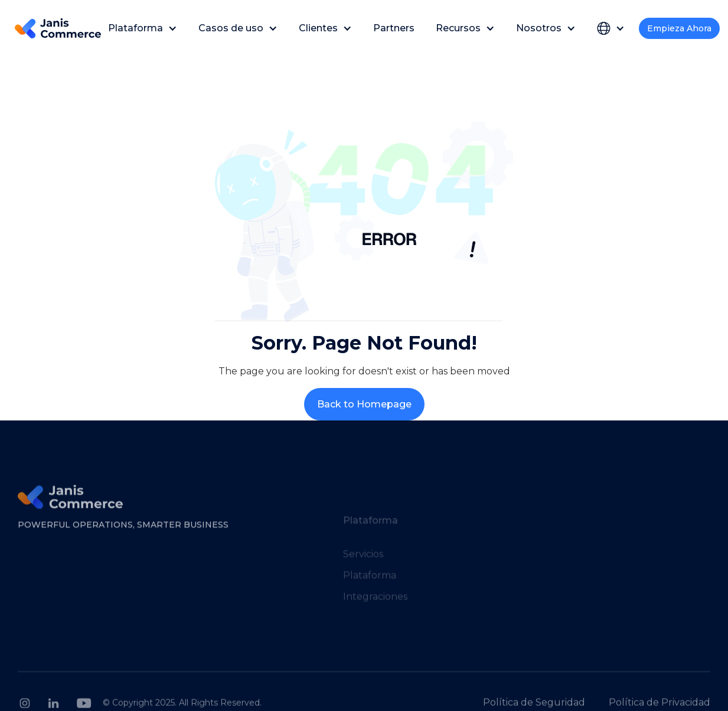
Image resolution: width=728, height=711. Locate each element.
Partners (394, 28)
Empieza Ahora (679, 28)
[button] (143, 28)
